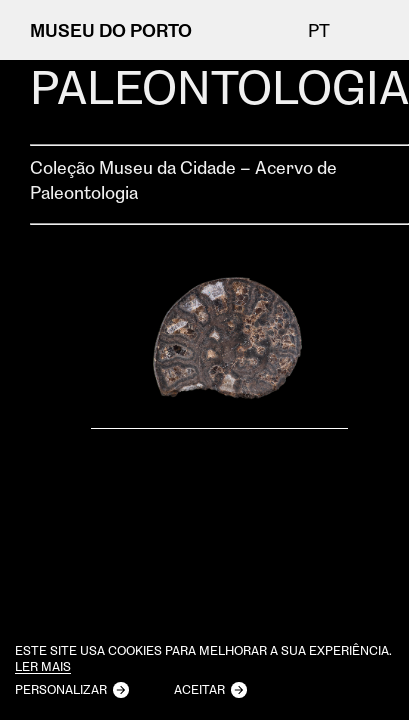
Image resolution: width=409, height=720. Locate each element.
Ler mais (43, 667)
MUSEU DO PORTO (111, 30)
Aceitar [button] (199, 689)
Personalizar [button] (61, 689)
